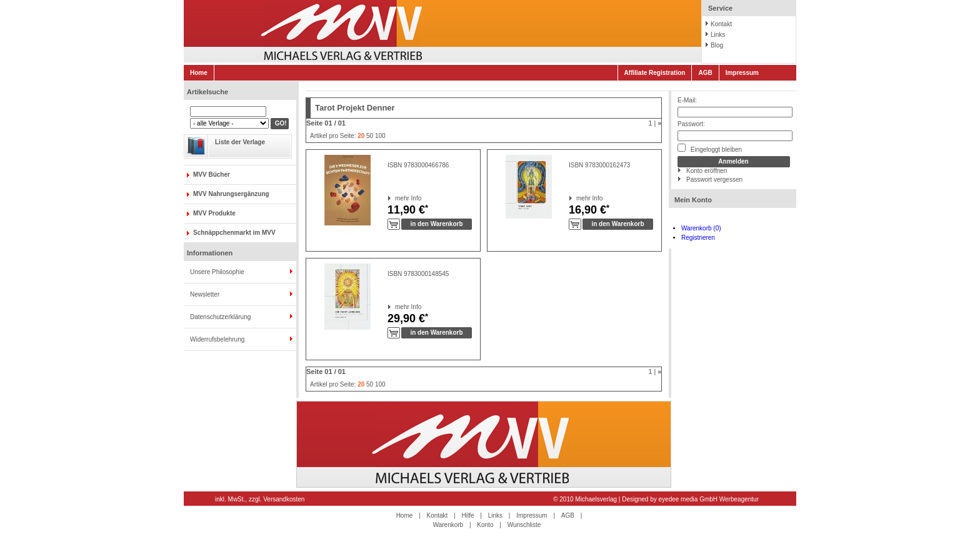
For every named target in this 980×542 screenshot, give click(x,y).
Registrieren (698, 238)
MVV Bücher (212, 175)
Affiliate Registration (655, 73)
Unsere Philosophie (217, 272)
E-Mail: (687, 100)
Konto (485, 525)
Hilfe (468, 515)
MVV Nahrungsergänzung (231, 194)
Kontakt (721, 24)
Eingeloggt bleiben (710, 148)
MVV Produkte (214, 213)
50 (370, 136)
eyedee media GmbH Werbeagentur (709, 499)
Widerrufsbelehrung (217, 339)
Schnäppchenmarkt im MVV (234, 233)
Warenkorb (448, 525)
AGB (705, 73)
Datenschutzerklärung (220, 317)
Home (199, 73)
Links (718, 35)
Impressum (742, 73)
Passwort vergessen (714, 180)
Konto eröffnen (707, 171)
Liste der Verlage (240, 142)
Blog (717, 45)
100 (380, 136)
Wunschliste (524, 525)
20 (361, 136)
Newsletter (205, 294)
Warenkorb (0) (701, 228)
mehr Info (395, 198)
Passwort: (691, 124)
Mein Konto (693, 200)
